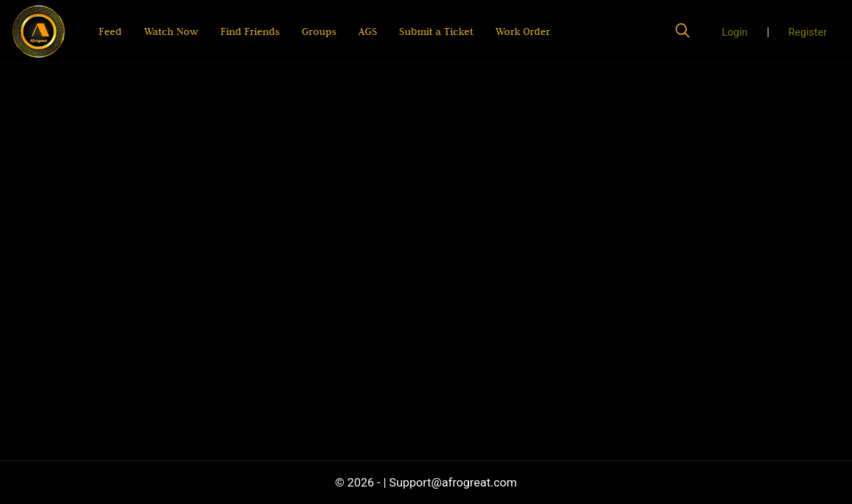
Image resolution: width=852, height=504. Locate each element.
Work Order (523, 31)
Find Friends (250, 31)
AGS (367, 31)
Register (808, 32)
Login (735, 32)
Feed (110, 31)
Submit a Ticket (436, 31)
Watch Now (171, 31)
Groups (319, 31)
